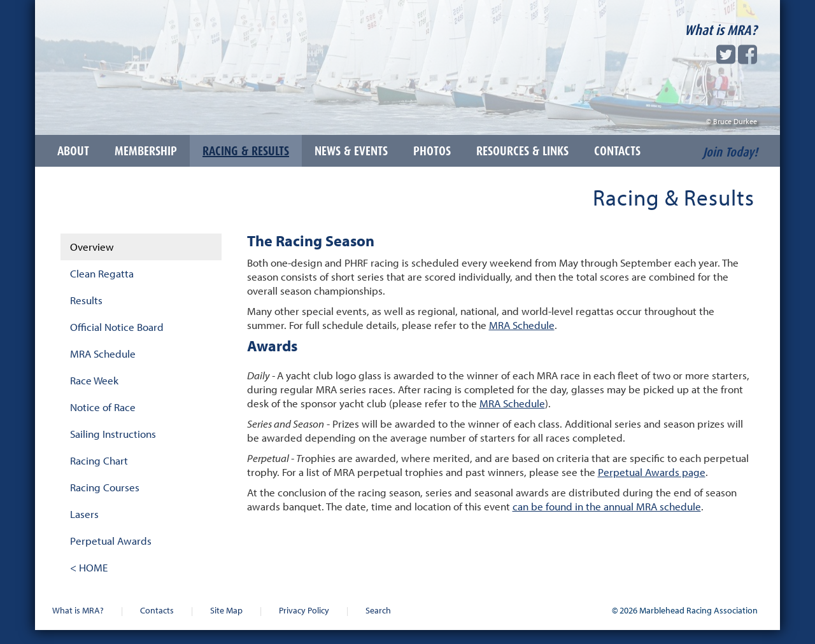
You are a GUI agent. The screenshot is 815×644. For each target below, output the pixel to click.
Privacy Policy (304, 610)
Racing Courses (105, 487)
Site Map (226, 610)
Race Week (94, 380)
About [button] (73, 151)
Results (86, 300)
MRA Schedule (103, 353)
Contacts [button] (617, 151)
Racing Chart (99, 460)
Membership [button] (146, 151)
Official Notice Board (117, 327)
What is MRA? (721, 30)
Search (378, 610)
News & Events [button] (351, 151)
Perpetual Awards (111, 541)
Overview (92, 247)
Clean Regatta (102, 273)
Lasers (84, 514)
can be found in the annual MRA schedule (607, 506)
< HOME (89, 567)
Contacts (157, 610)
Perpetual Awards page (652, 472)
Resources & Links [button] (522, 151)
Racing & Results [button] (246, 151)
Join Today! (730, 152)
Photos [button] (432, 151)
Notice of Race (103, 407)
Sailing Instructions (113, 434)
